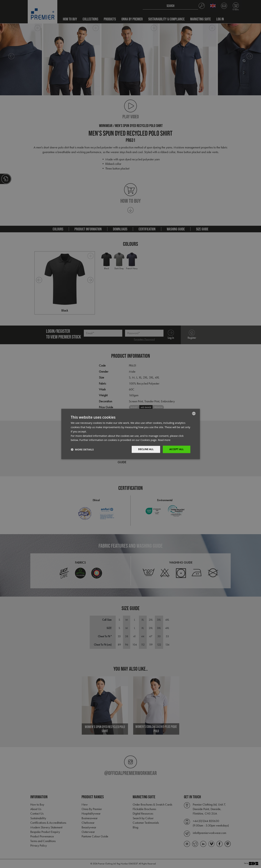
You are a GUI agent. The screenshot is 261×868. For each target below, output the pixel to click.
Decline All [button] (145, 449)
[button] (82, 449)
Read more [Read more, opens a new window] (165, 440)
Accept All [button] (176, 449)
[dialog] (130, 434)
